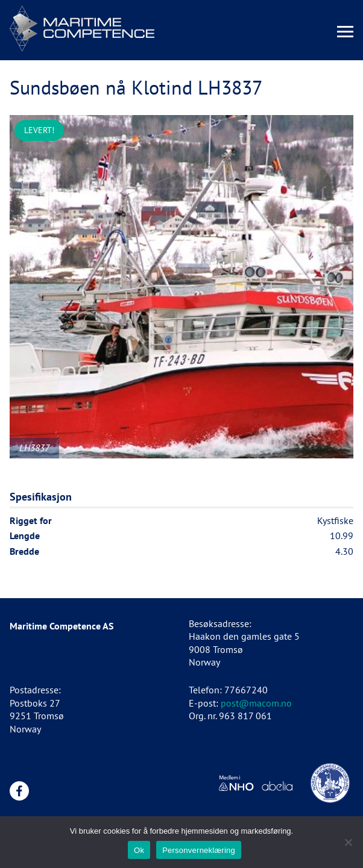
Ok (139, 850)
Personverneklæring (199, 850)
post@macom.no (256, 703)
